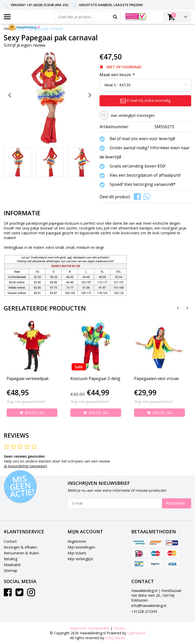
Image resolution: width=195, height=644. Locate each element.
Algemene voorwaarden (90, 628)
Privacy (119, 628)
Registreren (77, 541)
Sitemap (11, 571)
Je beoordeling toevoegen (25, 466)
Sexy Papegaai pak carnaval (40, 29)
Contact (10, 541)
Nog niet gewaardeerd (26, 401)
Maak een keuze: (117, 75)
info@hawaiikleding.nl (149, 606)
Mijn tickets (77, 553)
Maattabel (12, 565)
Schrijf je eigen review (25, 45)
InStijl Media (115, 638)
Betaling (11, 559)
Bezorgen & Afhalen (20, 547)
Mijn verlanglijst (80, 559)
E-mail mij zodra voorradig (145, 100)
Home (9, 29)
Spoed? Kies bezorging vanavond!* (143, 185)
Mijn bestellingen (81, 547)
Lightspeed (136, 633)
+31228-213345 (144, 611)
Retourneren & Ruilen (21, 553)
